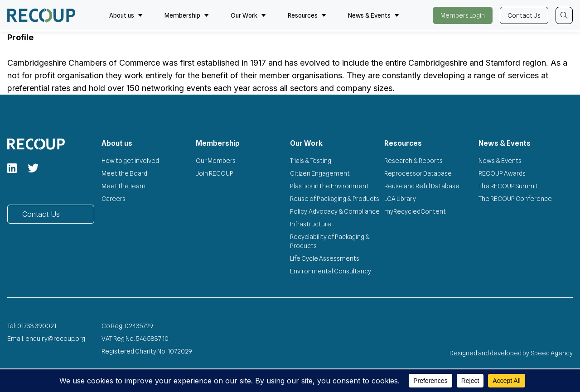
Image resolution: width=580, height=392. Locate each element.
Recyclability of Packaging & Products (330, 241)
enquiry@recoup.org (55, 339)
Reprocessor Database (418, 173)
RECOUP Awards (502, 173)
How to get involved (130, 161)
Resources (307, 15)
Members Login (463, 15)
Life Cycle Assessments (325, 258)
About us (126, 15)
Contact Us (524, 15)
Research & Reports (413, 161)
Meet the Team (123, 186)
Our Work (248, 15)
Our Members (216, 161)
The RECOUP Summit (508, 186)
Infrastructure (311, 224)
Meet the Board (124, 173)
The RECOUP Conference (515, 199)
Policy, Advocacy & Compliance (335, 211)
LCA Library (400, 199)
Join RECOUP (215, 173)
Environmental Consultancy (331, 271)
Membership (187, 15)
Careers (114, 199)
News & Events (374, 15)
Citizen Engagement (320, 173)
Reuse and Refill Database (422, 186)
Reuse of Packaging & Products (335, 199)
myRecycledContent (415, 211)
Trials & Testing (311, 161)
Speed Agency (552, 353)
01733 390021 (37, 326)
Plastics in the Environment (329, 186)
